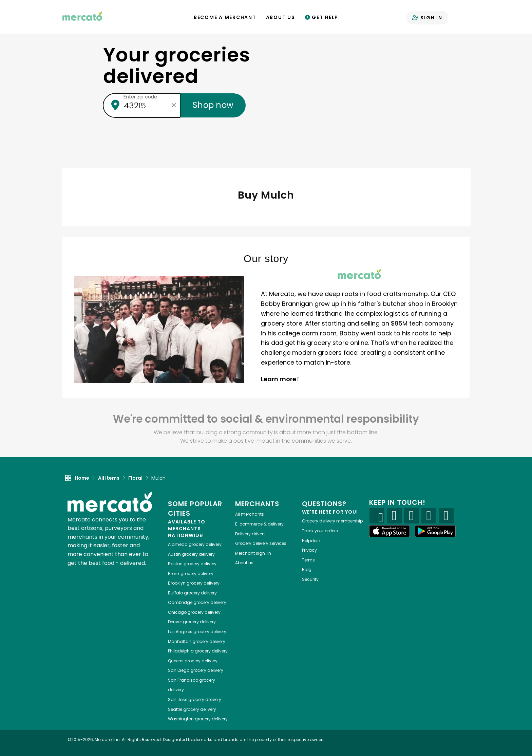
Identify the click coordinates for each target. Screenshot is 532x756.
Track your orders (320, 531)
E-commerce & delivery (259, 524)
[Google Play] (435, 531)
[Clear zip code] (174, 105)
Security (310, 579)
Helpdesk (311, 541)
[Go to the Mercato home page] (82, 16)
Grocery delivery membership (332, 521)
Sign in (427, 18)
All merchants (250, 514)
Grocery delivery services (261, 543)
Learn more (280, 379)
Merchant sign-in (253, 553)
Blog (307, 569)
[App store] (389, 531)
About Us (281, 17)
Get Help (322, 17)
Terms (308, 560)
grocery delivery (195, 544)
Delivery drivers (250, 534)
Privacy (309, 550)
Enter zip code (140, 97)
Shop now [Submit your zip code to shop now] (213, 105)
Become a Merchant (225, 17)
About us (244, 563)
